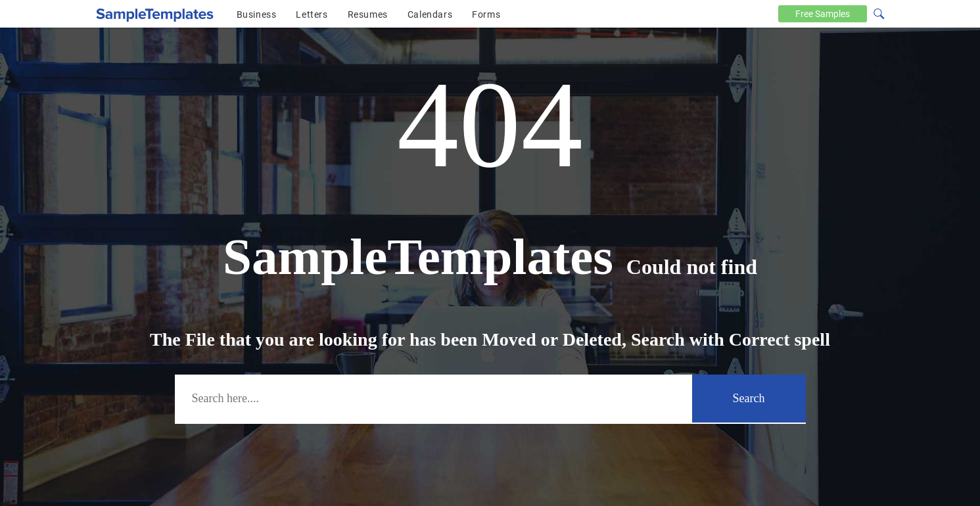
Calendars (430, 14)
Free (823, 14)
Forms (486, 14)
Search (749, 398)
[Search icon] (878, 12)
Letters (312, 14)
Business (257, 14)
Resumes (368, 14)
